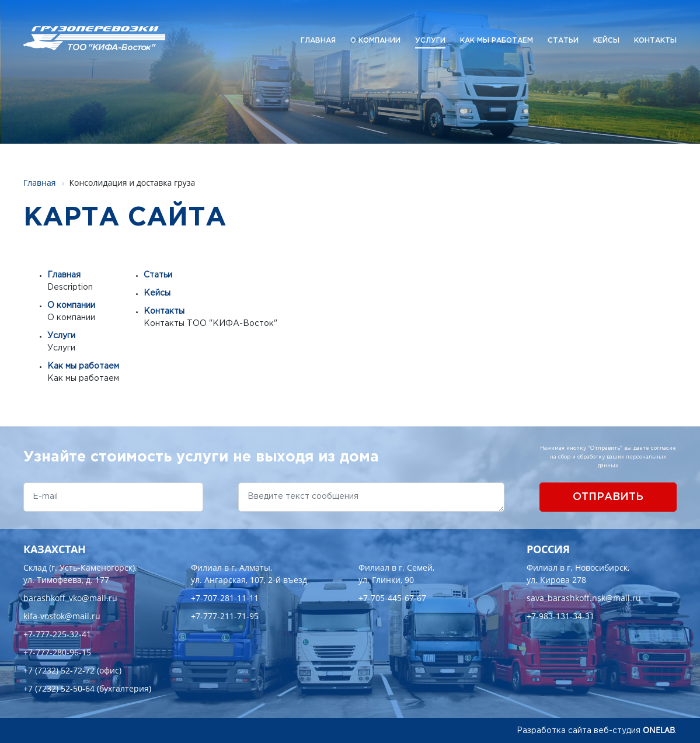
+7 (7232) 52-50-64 (59, 688)
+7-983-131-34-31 (560, 616)
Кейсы (606, 41)
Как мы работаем (497, 41)
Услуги (430, 41)
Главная (318, 41)
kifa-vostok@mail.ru (62, 616)
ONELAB (659, 730)
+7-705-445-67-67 (392, 598)
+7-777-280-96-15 (57, 652)
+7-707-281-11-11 (225, 598)
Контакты (655, 41)
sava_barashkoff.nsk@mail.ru (584, 598)
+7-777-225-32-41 (57, 634)
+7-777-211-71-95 (225, 616)
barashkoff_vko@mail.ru (70, 598)
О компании (375, 41)
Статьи (563, 41)
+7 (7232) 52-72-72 (59, 670)
